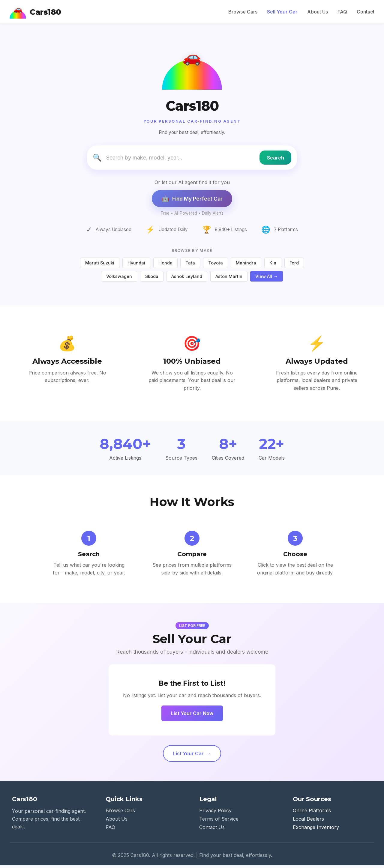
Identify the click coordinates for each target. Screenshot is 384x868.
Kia (273, 265)
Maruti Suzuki (100, 265)
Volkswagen (119, 279)
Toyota (216, 265)
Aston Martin (229, 279)
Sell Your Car (282, 12)
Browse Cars (243, 12)
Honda (165, 265)
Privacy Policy (215, 813)
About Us (318, 12)
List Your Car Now (192, 716)
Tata (190, 265)
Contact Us (212, 830)
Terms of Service (219, 822)
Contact (366, 12)
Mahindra (246, 265)
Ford (294, 265)
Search (273, 161)
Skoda (152, 279)
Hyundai (136, 265)
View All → (266, 279)
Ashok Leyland (187, 279)
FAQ (342, 12)
